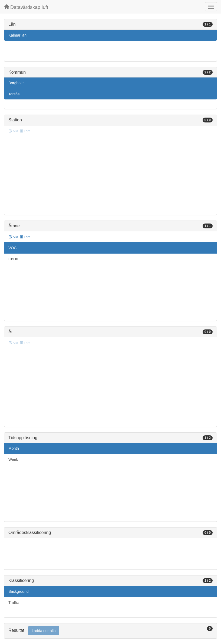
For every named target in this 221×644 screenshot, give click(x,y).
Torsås (14, 94)
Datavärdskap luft (26, 7)
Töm (25, 237)
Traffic (14, 603)
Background (19, 591)
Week (13, 459)
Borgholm (17, 83)
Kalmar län (17, 35)
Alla (13, 237)
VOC (12, 248)
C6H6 (13, 259)
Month (14, 448)
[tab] (110, 631)
